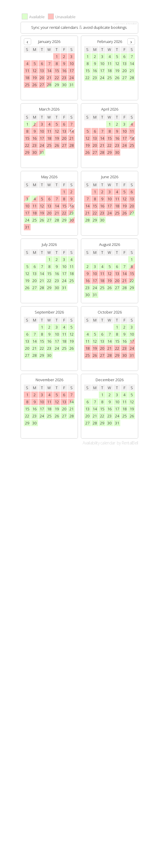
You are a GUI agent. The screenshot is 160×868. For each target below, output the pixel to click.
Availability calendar (99, 443)
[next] (131, 42)
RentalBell (130, 443)
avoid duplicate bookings (105, 27)
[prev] (27, 42)
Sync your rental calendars (55, 27)
